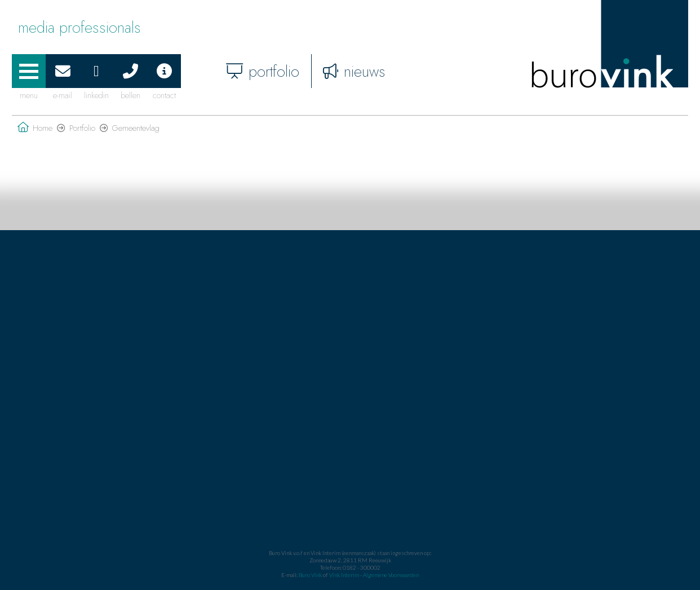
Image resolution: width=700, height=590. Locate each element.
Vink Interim (345, 575)
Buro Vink (310, 575)
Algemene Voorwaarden (391, 575)
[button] (29, 71)
